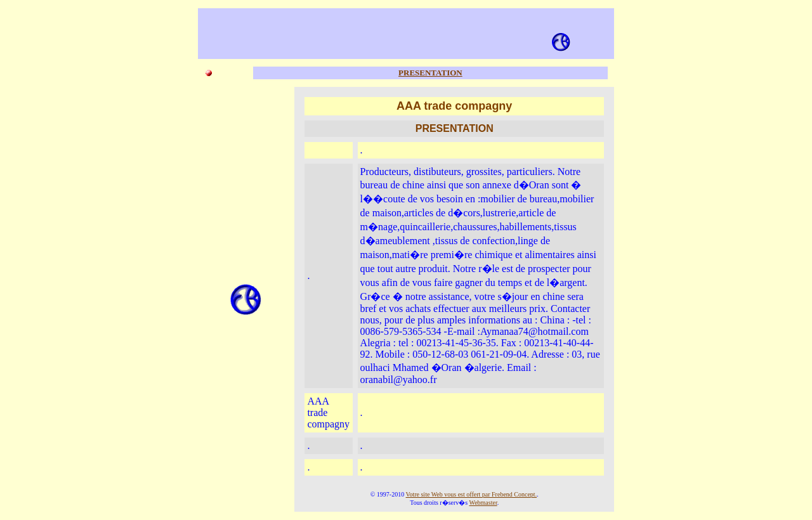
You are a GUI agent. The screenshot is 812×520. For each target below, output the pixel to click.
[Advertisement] (390, 32)
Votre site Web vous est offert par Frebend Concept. (472, 494)
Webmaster (483, 503)
